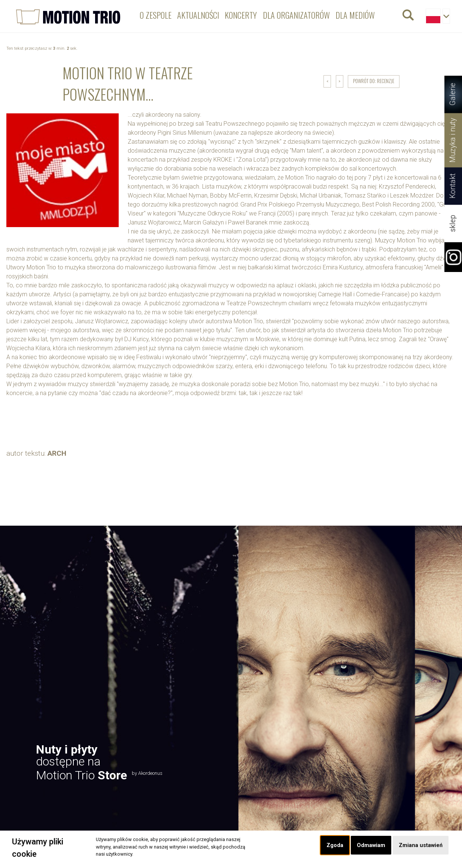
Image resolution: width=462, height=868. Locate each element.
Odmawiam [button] (371, 845)
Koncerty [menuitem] (241, 15)
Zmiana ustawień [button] (421, 845)
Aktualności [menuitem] (198, 15)
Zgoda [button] (335, 845)
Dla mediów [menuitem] (355, 15)
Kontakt (453, 186)
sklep (453, 223)
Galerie (453, 94)
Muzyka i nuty (453, 140)
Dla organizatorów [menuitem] (296, 15)
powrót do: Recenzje (374, 81)
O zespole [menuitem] (156, 15)
